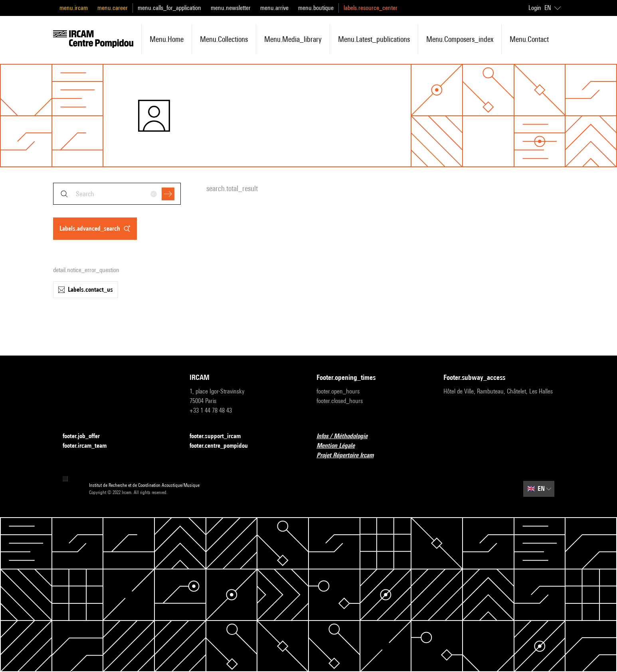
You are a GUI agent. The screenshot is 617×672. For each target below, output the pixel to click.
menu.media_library (293, 39)
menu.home (167, 39)
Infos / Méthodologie (347, 436)
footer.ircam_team (89, 446)
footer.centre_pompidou (223, 446)
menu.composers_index (460, 39)
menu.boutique (316, 8)
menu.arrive (274, 8)
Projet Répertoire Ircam (350, 456)
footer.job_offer (86, 436)
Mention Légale (340, 446)
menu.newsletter (231, 8)
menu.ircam (74, 8)
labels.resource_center (371, 8)
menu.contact (529, 39)
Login (535, 8)
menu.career (113, 8)
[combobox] (117, 194)
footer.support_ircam (220, 436)
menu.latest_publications (374, 39)
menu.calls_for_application (169, 8)
